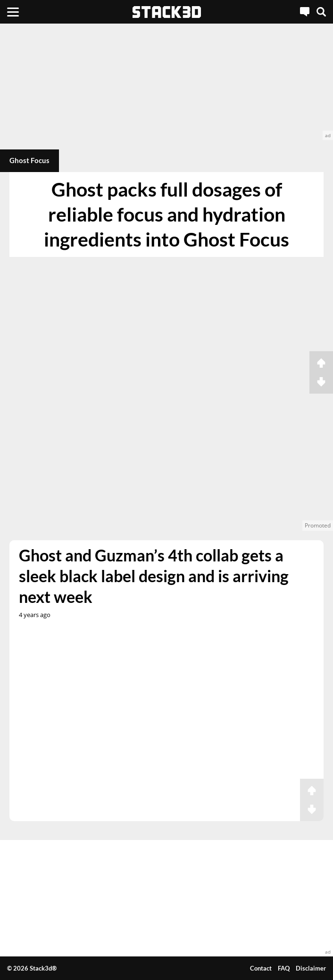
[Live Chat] (305, 12)
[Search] (321, 12)
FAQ (284, 968)
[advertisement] (166, 82)
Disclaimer (311, 968)
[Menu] (13, 12)
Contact (261, 968)
